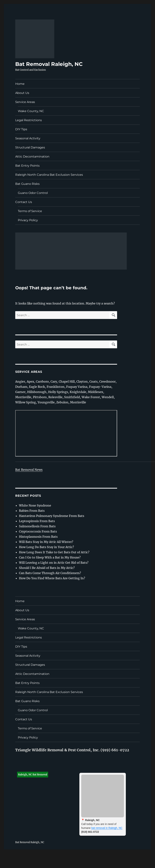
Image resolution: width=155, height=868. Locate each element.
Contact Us (24, 202)
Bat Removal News (29, 470)
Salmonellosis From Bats (37, 526)
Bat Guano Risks (27, 184)
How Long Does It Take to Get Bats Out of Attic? (54, 552)
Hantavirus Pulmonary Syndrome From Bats (52, 516)
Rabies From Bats (32, 511)
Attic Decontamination (32, 157)
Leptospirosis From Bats (37, 521)
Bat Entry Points (27, 166)
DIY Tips (21, 129)
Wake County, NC (31, 111)
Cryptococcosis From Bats (38, 531)
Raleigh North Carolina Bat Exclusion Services (49, 175)
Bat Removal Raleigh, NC (49, 64)
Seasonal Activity (28, 138)
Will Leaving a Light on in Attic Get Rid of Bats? (54, 563)
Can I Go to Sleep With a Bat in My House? (50, 557)
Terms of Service (30, 211)
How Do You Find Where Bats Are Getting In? (52, 578)
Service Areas (25, 102)
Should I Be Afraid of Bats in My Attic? (47, 568)
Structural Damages (30, 147)
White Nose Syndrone (35, 505)
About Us (22, 93)
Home (20, 84)
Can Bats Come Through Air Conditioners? (50, 573)
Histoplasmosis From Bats (38, 537)
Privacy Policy (28, 220)
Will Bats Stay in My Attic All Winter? (46, 542)
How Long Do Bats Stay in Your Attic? (46, 547)
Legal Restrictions (29, 120)
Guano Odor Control (33, 193)
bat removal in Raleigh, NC (107, 828)
